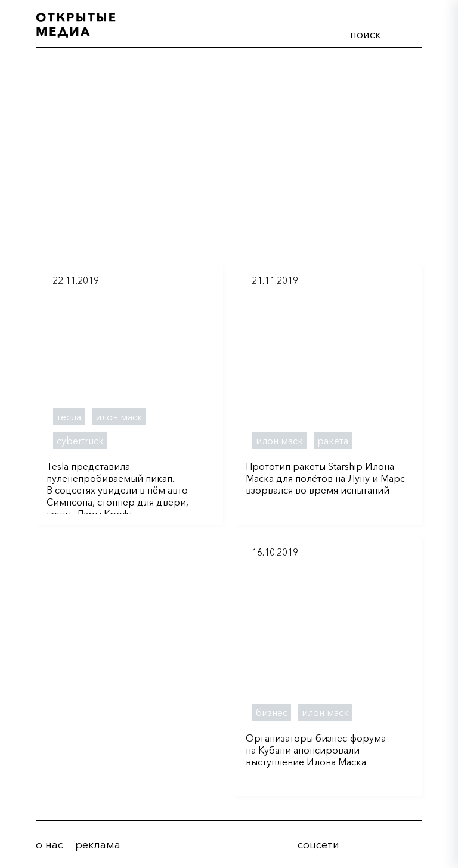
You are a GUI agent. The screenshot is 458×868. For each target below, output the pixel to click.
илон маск (119, 417)
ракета (333, 441)
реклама (98, 845)
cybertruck (80, 441)
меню (409, 32)
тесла (69, 417)
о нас (49, 845)
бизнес (272, 712)
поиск (365, 35)
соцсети (318, 845)
